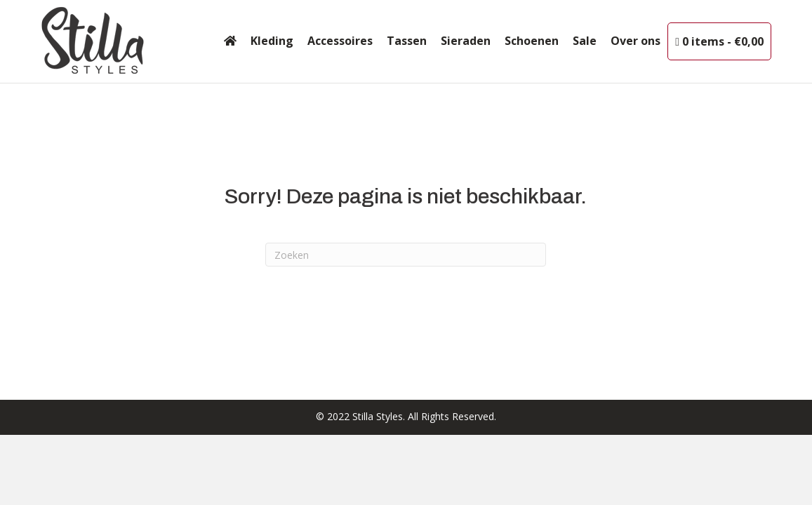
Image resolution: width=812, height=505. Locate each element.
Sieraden (466, 41)
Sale (585, 41)
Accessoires (340, 41)
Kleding (272, 41)
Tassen (407, 41)
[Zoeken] (406, 255)
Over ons (635, 41)
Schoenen (532, 41)
